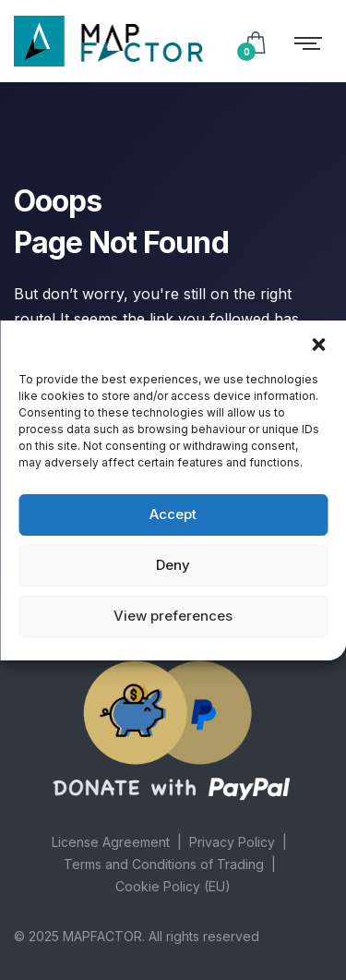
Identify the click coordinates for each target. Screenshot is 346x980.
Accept (173, 514)
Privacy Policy (232, 842)
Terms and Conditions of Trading (164, 864)
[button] (318, 344)
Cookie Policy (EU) (173, 886)
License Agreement (111, 842)
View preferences (173, 616)
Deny (173, 565)
